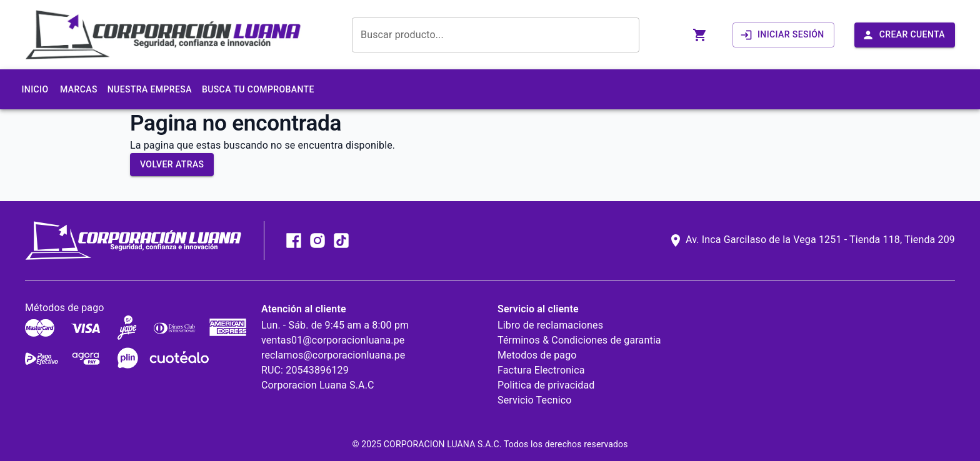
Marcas (79, 89)
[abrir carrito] (700, 35)
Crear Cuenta (903, 35)
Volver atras (172, 164)
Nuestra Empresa (150, 89)
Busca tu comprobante (258, 89)
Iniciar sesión (782, 35)
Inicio (35, 89)
